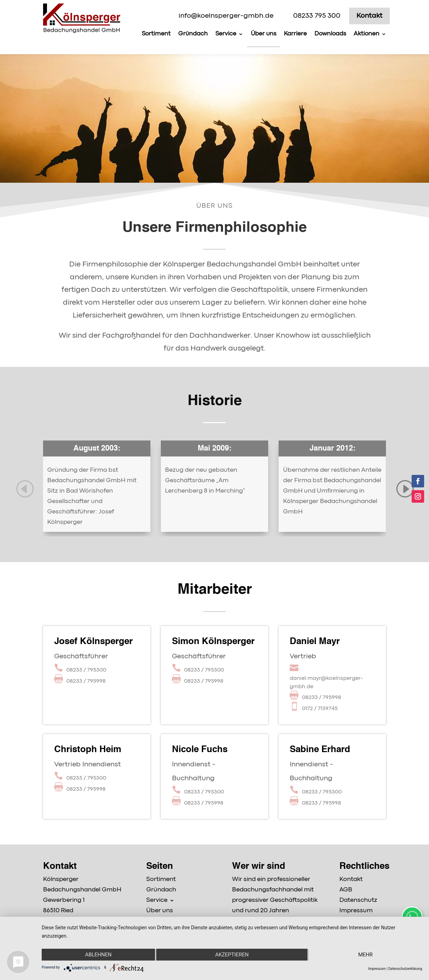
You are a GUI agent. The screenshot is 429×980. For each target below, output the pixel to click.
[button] (24, 488)
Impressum (377, 969)
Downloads (330, 34)
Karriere (295, 34)
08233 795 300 (317, 16)
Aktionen (366, 34)
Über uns (263, 34)
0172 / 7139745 (320, 709)
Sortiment (156, 34)
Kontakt (369, 16)
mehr (365, 955)
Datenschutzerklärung (405, 969)
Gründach (193, 34)
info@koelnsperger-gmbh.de (226, 16)
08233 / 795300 (86, 670)
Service (226, 34)
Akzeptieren (232, 955)
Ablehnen (98, 955)
